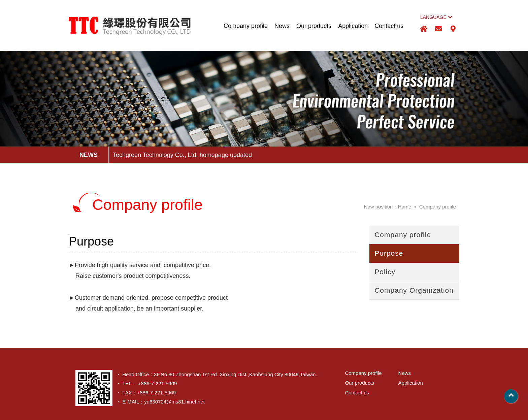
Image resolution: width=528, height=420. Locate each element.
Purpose (389, 253)
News (282, 26)
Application (353, 26)
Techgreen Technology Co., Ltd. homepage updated (182, 155)
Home (404, 207)
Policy (385, 272)
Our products (314, 26)
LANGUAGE (436, 17)
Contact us (389, 26)
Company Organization (414, 290)
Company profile (246, 26)
